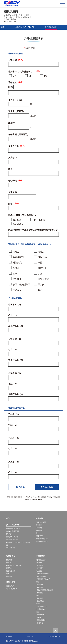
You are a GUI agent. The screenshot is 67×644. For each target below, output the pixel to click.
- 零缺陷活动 (40, 601)
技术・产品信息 (13, 525)
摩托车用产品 (11, 548)
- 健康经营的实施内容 (43, 579)
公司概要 (39, 525)
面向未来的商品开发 (13, 529)
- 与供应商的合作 (41, 606)
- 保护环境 (39, 587)
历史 (37, 533)
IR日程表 (9, 560)
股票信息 (9, 576)
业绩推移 (9, 563)
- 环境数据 (39, 593)
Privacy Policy (52, 497)
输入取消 (20, 487)
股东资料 (9, 568)
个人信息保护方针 (55, 636)
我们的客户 (39, 536)
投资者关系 (11, 556)
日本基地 (39, 528)
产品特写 (9, 534)
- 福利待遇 (39, 623)
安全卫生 (39, 571)
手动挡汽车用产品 (12, 540)
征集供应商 (11, 582)
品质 (37, 595)
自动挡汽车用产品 (12, 537)
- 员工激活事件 (41, 620)
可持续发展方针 (41, 560)
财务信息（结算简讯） (14, 565)
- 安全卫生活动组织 (42, 574)
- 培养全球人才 (41, 615)
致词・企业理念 (41, 522)
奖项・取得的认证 (42, 539)
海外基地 (39, 531)
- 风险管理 (39, 565)
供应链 (38, 604)
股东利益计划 (11, 571)
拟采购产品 (10, 586)
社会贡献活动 (40, 609)
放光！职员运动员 (42, 541)
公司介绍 (39, 518)
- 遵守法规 (39, 568)
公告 (8, 574)
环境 (37, 582)
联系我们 (9, 636)
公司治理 (39, 563)
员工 (37, 612)
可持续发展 (40, 556)
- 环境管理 (39, 585)
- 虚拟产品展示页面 (13, 531)
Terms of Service (31, 499)
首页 (3, 27)
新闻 (8, 518)
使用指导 (30, 636)
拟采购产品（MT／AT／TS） (25, 27)
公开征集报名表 (51, 27)
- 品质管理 (39, 598)
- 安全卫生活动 (41, 576)
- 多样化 (38, 617)
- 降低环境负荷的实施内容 (45, 590)
